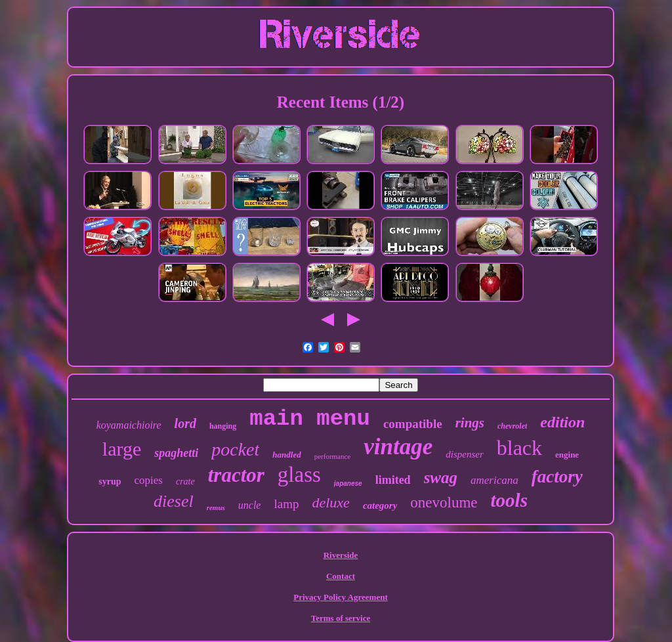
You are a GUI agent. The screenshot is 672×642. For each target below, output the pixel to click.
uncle (250, 505)
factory (557, 477)
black (519, 448)
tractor (236, 475)
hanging (223, 426)
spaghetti (176, 453)
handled (286, 455)
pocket (235, 449)
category (380, 505)
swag (441, 478)
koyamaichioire (129, 425)
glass (299, 475)
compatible (413, 424)
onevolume (444, 503)
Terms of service (341, 618)
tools (509, 500)
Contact (341, 576)
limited (393, 480)
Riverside (341, 555)
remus (216, 507)
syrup (110, 481)
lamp (286, 504)
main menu (310, 419)
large (122, 449)
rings (470, 423)
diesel (174, 501)
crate (185, 481)
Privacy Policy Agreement (340, 597)
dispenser (465, 454)
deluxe (330, 503)
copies (149, 480)
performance (333, 456)
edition (562, 422)
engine (567, 455)
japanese (348, 483)
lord (185, 423)
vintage (398, 447)
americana (494, 480)
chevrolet (512, 426)
